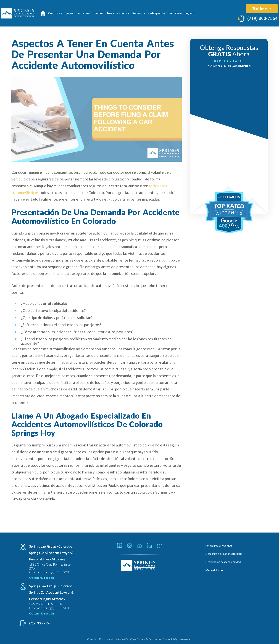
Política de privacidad (219, 545)
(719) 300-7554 (262, 18)
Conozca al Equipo (60, 13)
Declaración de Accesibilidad (223, 562)
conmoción (109, 247)
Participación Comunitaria (165, 13)
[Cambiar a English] (189, 13)
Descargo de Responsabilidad (223, 554)
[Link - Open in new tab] (120, 546)
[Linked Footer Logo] (140, 566)
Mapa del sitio (214, 570)
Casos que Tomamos (90, 13)
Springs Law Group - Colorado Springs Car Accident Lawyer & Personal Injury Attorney (51, 553)
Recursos (139, 13)
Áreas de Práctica (118, 13)
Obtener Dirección (42, 578)
